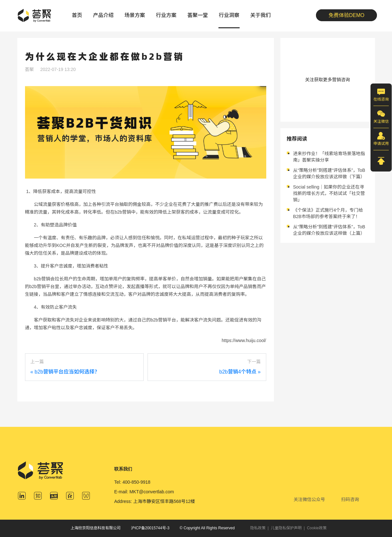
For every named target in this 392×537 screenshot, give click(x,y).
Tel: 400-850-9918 (132, 482)
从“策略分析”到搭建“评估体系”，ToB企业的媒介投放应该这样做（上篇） (329, 230)
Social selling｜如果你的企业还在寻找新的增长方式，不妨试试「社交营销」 (329, 193)
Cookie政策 (317, 528)
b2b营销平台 (42, 286)
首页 (77, 15)
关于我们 (260, 15)
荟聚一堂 (198, 15)
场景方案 (135, 15)
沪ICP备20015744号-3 (150, 528)
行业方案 (166, 15)
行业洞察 (229, 15)
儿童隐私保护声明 (286, 528)
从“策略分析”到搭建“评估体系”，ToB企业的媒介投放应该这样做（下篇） (329, 173)
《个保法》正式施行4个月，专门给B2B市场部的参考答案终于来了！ (328, 213)
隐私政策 (258, 528)
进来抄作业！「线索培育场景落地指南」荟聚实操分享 (329, 157)
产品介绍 (103, 15)
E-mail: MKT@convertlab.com (144, 492)
